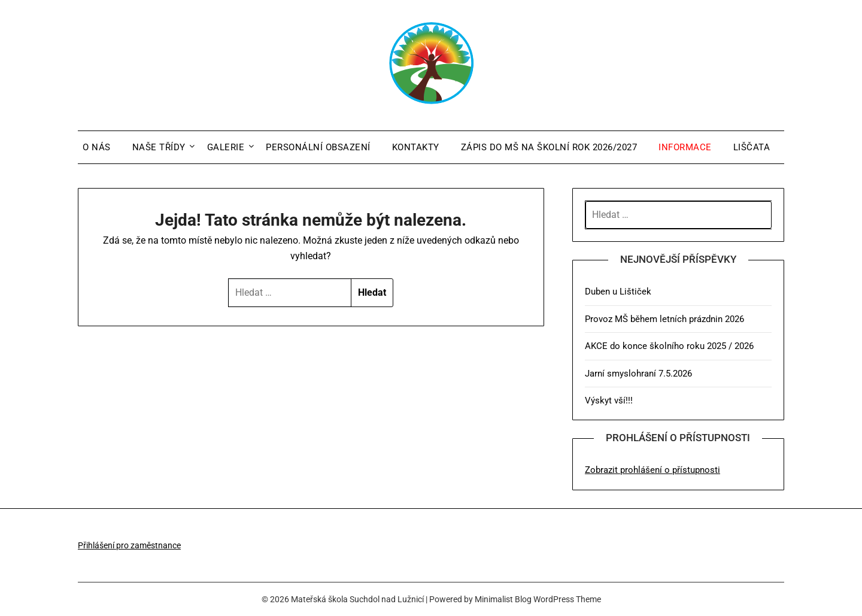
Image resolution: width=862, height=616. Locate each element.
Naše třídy (159, 147)
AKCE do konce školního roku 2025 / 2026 (669, 346)
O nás (97, 147)
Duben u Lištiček (618, 292)
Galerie (226, 147)
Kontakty (416, 147)
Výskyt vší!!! (609, 400)
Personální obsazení (318, 147)
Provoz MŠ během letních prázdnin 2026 (664, 319)
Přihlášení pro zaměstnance (129, 545)
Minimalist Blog (503, 599)
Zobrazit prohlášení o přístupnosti (652, 470)
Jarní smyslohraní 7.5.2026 (638, 374)
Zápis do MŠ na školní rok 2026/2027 (549, 147)
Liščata (752, 147)
